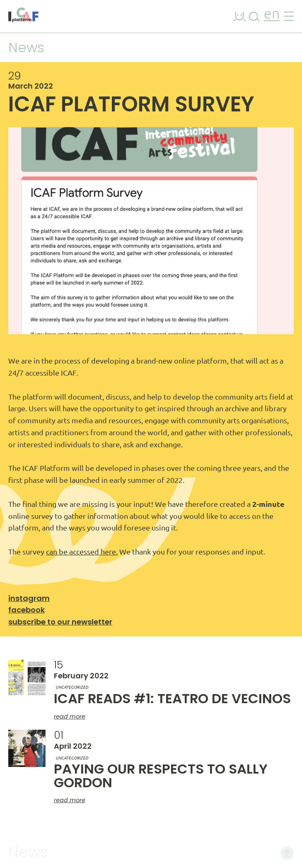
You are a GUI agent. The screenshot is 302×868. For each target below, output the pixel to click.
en (272, 15)
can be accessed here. (82, 552)
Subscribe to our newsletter (60, 622)
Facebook (27, 610)
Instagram (29, 598)
